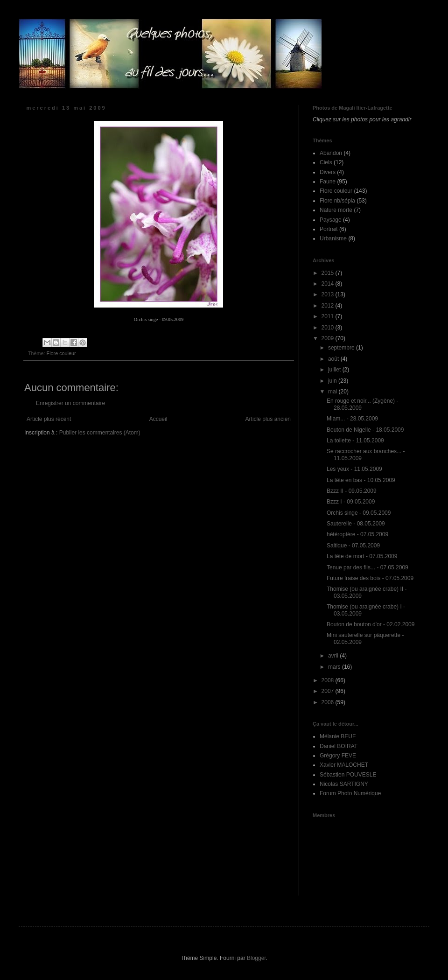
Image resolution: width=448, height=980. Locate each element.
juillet (335, 370)
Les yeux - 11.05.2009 (354, 469)
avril (334, 656)
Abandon (331, 153)
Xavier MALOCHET (344, 765)
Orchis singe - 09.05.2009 (359, 513)
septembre (342, 348)
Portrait (329, 229)
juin (333, 381)
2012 (329, 306)
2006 (329, 702)
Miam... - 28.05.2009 (352, 419)
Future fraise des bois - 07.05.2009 (370, 578)
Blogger (256, 958)
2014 (329, 284)
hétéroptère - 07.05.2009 (357, 534)
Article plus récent (49, 419)
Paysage (331, 220)
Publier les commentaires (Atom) (100, 433)
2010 (329, 328)
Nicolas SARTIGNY (344, 784)
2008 (329, 680)
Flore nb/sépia (337, 201)
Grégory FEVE (338, 756)
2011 (329, 316)
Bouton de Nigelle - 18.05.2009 (365, 430)
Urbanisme (333, 238)
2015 (329, 273)
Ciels (326, 162)
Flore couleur (61, 353)
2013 (329, 294)
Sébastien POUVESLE (348, 775)
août (334, 359)
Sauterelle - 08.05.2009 (356, 524)
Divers (328, 172)
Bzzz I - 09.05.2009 (351, 502)
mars (335, 667)
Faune (328, 182)
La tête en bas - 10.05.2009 (361, 480)
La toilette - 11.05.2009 (355, 441)
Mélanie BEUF (338, 736)
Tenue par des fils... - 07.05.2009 (367, 567)
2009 (329, 338)
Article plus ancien (268, 419)
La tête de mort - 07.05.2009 (362, 556)
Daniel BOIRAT (339, 746)
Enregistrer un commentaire (70, 403)
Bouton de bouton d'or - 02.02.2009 (371, 624)
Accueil (158, 419)
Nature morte (336, 210)
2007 (329, 691)
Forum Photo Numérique (350, 793)
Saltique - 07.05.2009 (353, 546)
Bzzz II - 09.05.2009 (352, 491)
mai (333, 392)
